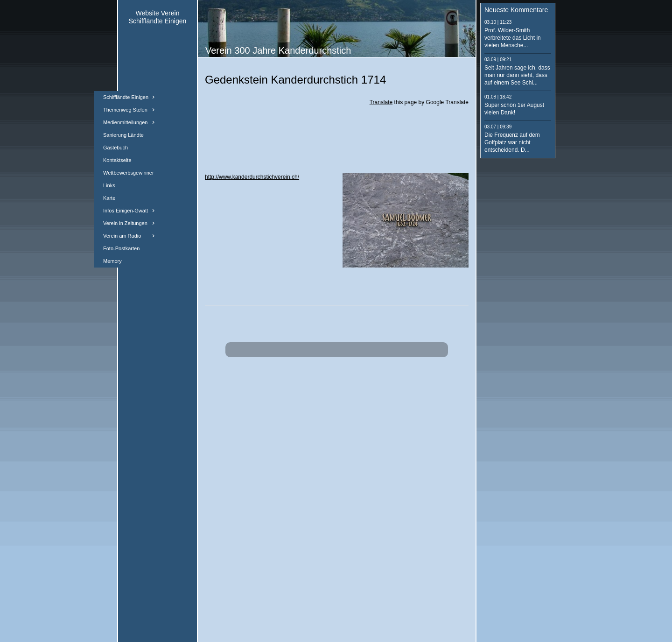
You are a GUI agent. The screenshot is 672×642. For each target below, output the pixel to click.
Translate (381, 102)
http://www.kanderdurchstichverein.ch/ (252, 177)
